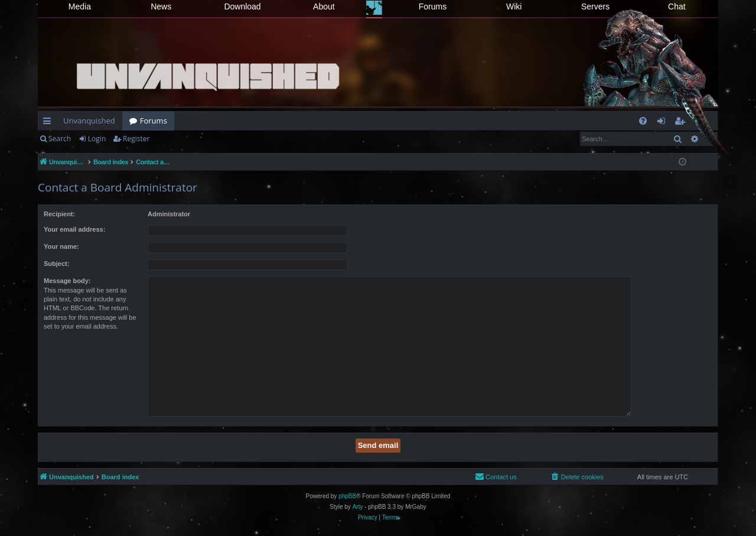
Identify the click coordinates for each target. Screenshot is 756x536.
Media (80, 7)
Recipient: (59, 214)
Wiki (514, 7)
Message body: (67, 281)
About (324, 7)
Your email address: (74, 229)
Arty (358, 507)
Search (60, 139)
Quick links (49, 123)
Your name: (61, 246)
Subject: (56, 264)
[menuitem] (643, 121)
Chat (677, 7)
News (161, 7)
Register (136, 139)
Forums (433, 7)
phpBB (347, 496)
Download (242, 7)
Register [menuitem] (682, 123)
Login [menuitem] (664, 123)
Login (97, 139)
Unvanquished (89, 121)
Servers (595, 7)
